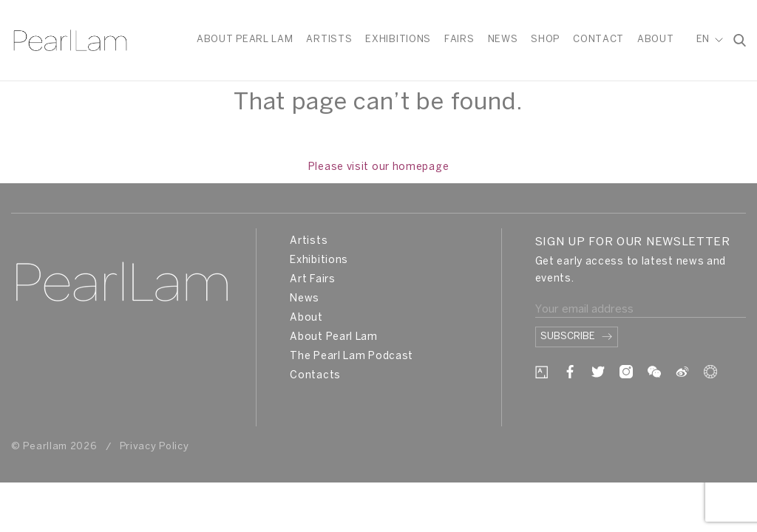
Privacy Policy (155, 447)
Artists (329, 40)
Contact (598, 40)
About (656, 40)
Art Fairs (312, 280)
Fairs (459, 40)
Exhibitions (398, 40)
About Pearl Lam (245, 40)
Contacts (315, 376)
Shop (545, 40)
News (503, 40)
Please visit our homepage (379, 167)
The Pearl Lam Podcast (352, 357)
